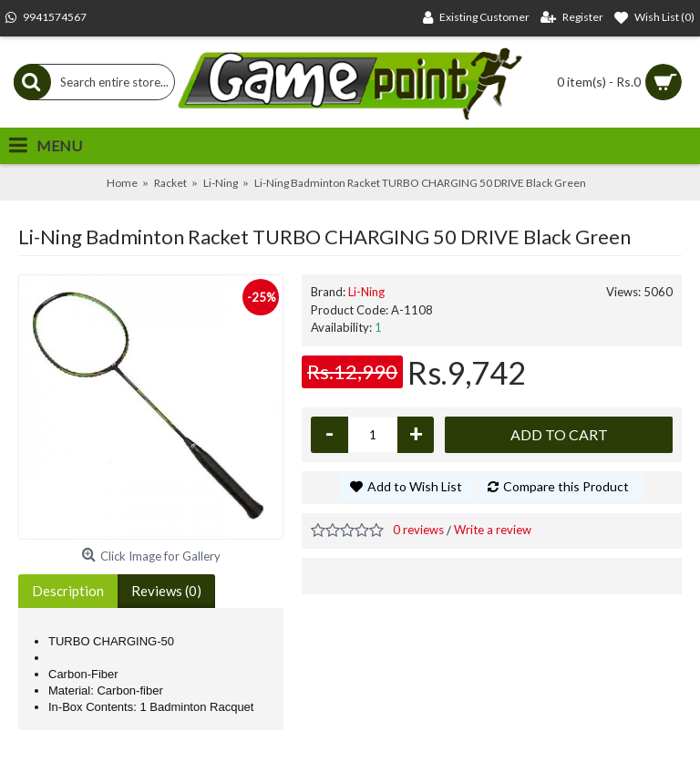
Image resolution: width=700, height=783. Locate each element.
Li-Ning (366, 292)
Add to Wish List (415, 486)
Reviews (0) (166, 591)
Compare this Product (566, 486)
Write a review (493, 530)
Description (68, 591)
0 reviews (418, 530)
